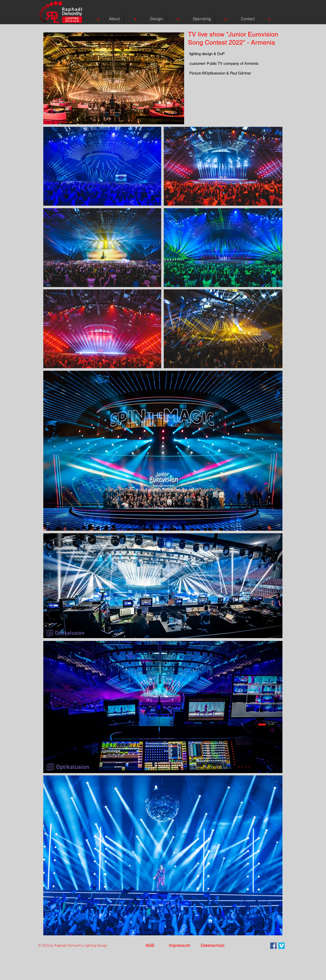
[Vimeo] (282, 946)
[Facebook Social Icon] (273, 946)
